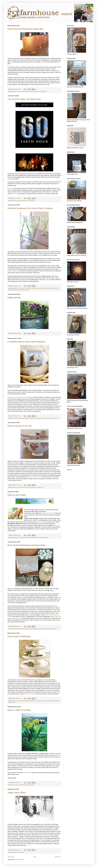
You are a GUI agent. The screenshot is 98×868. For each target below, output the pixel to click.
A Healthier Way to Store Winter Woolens (26, 342)
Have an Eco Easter (17, 495)
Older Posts (58, 857)
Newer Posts (11, 857)
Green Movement (31, 201)
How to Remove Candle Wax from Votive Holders (28, 91)
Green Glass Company (30, 288)
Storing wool (54, 418)
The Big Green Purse (48, 513)
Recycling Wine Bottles (23, 290)
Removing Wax (43, 91)
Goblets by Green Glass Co (18, 288)
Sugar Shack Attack (17, 793)
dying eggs (14, 537)
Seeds (32, 785)
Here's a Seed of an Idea (19, 710)
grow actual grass (41, 522)
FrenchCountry (40, 487)
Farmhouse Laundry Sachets (18, 418)
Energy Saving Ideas (22, 201)
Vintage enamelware (55, 701)
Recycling (28, 785)
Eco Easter (37, 537)
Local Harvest (28, 773)
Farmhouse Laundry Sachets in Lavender (19, 397)
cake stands (15, 701)
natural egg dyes (44, 537)
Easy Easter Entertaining (19, 636)
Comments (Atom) (19, 860)
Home (35, 857)
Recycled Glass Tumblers (53, 288)
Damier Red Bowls (20, 487)
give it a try (56, 525)
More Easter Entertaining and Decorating (26, 545)
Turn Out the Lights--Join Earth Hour (24, 99)
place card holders (33, 629)
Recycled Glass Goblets (41, 288)
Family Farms (15, 785)
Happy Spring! (14, 298)
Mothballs (28, 418)
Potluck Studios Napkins (51, 629)
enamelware (38, 701)
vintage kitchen (12, 702)
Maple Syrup (15, 852)
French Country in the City (20, 426)
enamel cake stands (30, 694)
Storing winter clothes (46, 418)
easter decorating (21, 537)
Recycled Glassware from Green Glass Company (30, 208)
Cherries (14, 487)
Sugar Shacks (21, 852)
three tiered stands (46, 701)
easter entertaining (30, 537)
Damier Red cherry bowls (35, 477)
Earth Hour (14, 91)
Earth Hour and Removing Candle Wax (25, 29)
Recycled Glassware (13, 290)
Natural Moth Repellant (36, 418)
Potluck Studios (42, 629)
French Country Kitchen (31, 487)
